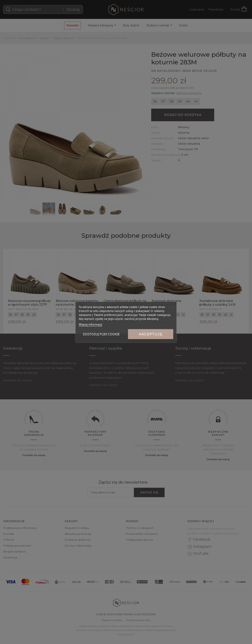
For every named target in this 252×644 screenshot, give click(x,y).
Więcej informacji (90, 324)
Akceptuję (151, 334)
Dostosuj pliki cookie (101, 334)
